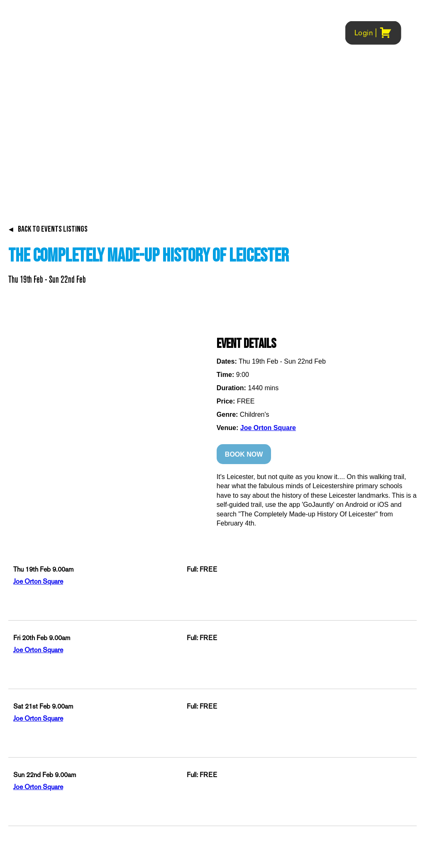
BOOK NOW (244, 454)
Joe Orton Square (268, 428)
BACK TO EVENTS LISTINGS (48, 229)
